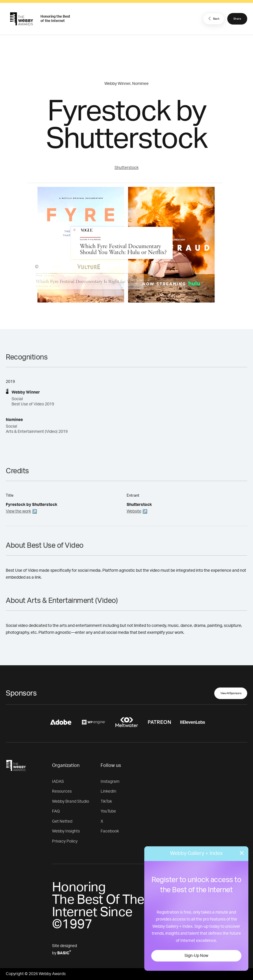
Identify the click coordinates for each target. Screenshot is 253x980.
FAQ (56, 811)
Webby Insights (66, 831)
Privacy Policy (65, 841)
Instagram (110, 782)
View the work (18, 511)
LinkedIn (108, 791)
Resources (62, 791)
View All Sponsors (231, 693)
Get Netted (62, 821)
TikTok (106, 802)
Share (237, 19)
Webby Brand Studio (71, 802)
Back (213, 18)
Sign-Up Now (196, 956)
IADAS (58, 782)
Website (134, 511)
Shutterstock (126, 168)
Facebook (110, 831)
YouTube (108, 811)
